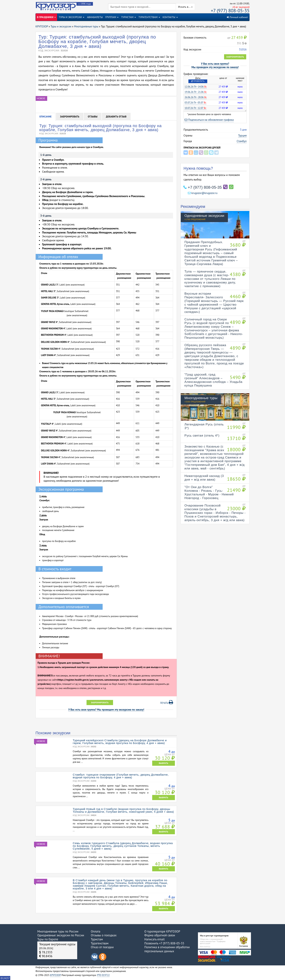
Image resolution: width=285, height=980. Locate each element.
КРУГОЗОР (55, 975)
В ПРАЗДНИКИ (46, 17)
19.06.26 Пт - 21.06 (196, 92)
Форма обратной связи (160, 935)
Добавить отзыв (116, 117)
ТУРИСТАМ (129, 17)
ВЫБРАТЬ (164, 763)
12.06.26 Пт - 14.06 (196, 87)
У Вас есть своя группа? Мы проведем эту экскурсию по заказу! (106, 710)
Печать (167, 702)
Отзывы (93, 117)
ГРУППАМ (112, 17)
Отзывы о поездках (104, 935)
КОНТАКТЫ (170, 17)
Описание (45, 117)
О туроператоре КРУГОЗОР (162, 931)
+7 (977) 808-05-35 (230, 11)
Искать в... (185, 7)
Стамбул (242, 141)
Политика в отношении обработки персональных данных (167, 949)
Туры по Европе (48, 939)
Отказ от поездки (102, 947)
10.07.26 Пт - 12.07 (195, 108)
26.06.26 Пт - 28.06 (196, 97)
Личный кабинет (237, 17)
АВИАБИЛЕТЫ (95, 17)
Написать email (154, 939)
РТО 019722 (103, 975)
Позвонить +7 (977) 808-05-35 (164, 943)
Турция (242, 135)
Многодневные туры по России (58, 931)
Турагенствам (100, 943)
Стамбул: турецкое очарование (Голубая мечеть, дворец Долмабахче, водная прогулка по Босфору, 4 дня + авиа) (121, 776)
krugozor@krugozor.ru (203, 193)
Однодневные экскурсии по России (61, 935)
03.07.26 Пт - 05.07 (195, 103)
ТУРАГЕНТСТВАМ (149, 17)
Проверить (198, 81)
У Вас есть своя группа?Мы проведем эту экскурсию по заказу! (215, 65)
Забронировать (235, 57)
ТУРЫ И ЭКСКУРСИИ (72, 17)
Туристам (97, 939)
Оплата (96, 931)
